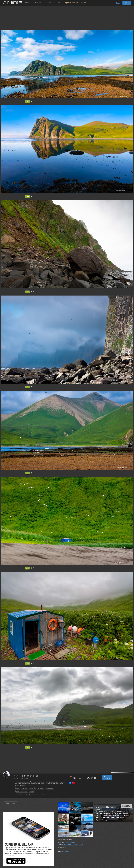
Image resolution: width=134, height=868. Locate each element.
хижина (32, 791)
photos (69, 840)
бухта (18, 788)
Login (118, 3)
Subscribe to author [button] (107, 778)
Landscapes (65, 851)
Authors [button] (39, 3)
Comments (10, 803)
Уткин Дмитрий (21, 779)
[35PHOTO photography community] (12, 3)
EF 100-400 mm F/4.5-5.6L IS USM (72, 845)
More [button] (59, 3)
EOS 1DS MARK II (71, 842)
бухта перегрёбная (22, 791)
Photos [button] (28, 3)
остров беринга (40, 788)
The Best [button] (49, 3)
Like (27, 101)
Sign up (127, 3)
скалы (31, 788)
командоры (50, 788)
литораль (25, 788)
